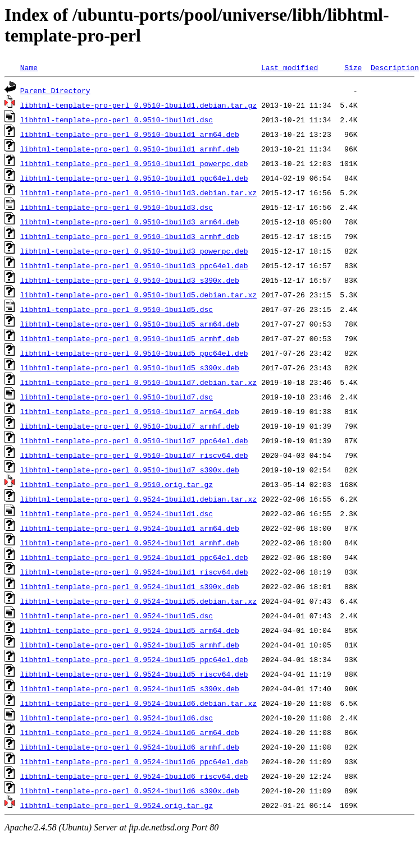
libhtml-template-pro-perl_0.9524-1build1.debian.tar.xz (138, 499)
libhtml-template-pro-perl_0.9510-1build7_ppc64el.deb (134, 440)
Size (353, 67)
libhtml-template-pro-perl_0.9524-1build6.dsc (117, 718)
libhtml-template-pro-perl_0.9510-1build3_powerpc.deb (134, 251)
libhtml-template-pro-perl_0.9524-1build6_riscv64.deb (134, 776)
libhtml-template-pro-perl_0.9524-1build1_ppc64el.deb (134, 557)
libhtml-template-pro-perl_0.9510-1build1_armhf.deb (130, 149)
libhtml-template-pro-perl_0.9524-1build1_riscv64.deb (134, 572)
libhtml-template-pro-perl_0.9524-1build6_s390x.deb (130, 791)
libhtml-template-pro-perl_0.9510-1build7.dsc (117, 397)
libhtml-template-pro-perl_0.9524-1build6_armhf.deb (130, 747)
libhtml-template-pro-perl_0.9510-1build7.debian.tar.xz (138, 382)
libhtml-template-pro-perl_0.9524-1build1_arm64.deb (130, 528)
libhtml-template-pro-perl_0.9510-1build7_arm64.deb (130, 411)
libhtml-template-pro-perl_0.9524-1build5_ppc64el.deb (134, 659)
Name (29, 67)
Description (395, 67)
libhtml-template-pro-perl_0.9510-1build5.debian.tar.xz (138, 295)
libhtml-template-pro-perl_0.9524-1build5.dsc (117, 616)
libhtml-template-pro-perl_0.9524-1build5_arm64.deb (130, 630)
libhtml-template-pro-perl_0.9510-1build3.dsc (117, 207)
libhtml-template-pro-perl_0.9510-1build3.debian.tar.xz (138, 192)
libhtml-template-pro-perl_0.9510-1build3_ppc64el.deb (134, 265)
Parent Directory (55, 90)
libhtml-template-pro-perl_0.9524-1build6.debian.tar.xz (138, 703)
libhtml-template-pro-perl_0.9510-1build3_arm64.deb (130, 222)
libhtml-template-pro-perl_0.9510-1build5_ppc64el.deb (134, 353)
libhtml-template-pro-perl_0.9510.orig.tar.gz (117, 484)
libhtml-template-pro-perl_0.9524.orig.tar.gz (117, 805)
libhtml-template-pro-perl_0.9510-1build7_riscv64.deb (134, 455)
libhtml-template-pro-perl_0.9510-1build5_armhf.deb (130, 338)
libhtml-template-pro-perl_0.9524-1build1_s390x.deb (130, 586)
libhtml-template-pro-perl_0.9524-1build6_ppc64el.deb (134, 761)
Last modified (290, 67)
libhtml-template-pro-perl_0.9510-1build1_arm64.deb (130, 134)
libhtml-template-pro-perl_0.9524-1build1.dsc (117, 513)
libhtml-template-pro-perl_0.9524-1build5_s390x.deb (130, 688)
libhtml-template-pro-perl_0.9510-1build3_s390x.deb (130, 280)
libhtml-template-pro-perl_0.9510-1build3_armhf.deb (130, 236)
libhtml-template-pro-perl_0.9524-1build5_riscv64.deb (134, 674)
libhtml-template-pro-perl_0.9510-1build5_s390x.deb (130, 368)
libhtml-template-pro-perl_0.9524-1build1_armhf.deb (130, 543)
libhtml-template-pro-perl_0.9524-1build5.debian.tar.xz (138, 601)
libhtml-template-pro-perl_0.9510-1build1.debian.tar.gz (138, 105)
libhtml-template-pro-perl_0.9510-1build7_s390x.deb (130, 470)
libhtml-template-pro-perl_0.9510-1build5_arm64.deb (130, 324)
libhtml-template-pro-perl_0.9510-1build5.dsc (117, 309)
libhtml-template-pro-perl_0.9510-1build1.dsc (117, 120)
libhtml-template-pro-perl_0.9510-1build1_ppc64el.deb (134, 178)
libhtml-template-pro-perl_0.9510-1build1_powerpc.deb (134, 163)
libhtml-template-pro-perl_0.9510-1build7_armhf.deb (130, 426)
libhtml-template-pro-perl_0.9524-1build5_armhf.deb (130, 645)
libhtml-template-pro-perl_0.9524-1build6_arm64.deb (130, 732)
